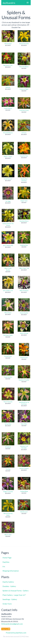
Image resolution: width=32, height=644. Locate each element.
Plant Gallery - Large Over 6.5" (14, 595)
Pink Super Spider (8, 335)
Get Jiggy (8, 201)
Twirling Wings (24, 491)
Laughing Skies (24, 245)
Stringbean (8, 447)
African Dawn (8, 44)
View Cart (6, 629)
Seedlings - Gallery (10, 599)
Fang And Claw (24, 156)
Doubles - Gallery (9, 586)
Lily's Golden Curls (8, 291)
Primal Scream (24, 358)
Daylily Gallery (8, 582)
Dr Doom (24, 133)
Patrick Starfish (24, 313)
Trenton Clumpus (24, 468)
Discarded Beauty (8, 133)
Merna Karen (8, 313)
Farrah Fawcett (8, 179)
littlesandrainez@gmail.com (12, 624)
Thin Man (8, 469)
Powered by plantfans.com (16, 633)
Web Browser (24, 512)
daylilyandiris (9, 3)
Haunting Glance (24, 221)
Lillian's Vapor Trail (24, 268)
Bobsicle (8, 87)
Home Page (7, 558)
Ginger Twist (24, 201)
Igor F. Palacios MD (8, 245)
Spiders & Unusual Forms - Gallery (16, 591)
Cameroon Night (24, 89)
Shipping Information (11, 571)
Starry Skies (24, 424)
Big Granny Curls (8, 65)
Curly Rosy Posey (24, 110)
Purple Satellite (8, 377)
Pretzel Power (8, 356)
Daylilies (6, 562)
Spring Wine (8, 424)
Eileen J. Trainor (8, 156)
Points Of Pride (24, 333)
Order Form (7, 604)
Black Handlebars (24, 67)
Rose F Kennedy (8, 402)
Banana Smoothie (24, 44)
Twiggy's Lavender (8, 492)
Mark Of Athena (24, 291)
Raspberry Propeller (24, 380)
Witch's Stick (8, 535)
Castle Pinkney (8, 108)
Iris (4, 566)
